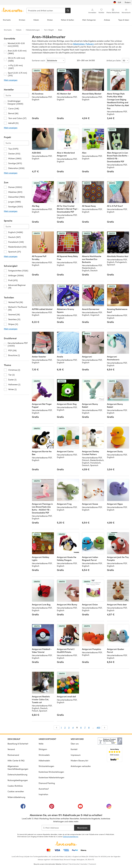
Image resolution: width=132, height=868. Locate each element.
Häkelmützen (79, 44)
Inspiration (43, 794)
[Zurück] (57, 728)
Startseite (7, 20)
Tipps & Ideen (124, 20)
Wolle (41, 744)
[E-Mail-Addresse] (58, 828)
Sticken (50, 20)
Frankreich (92, 864)
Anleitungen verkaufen (81, 766)
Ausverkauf (44, 789)
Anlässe (107, 20)
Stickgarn (43, 749)
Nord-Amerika (74, 864)
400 (98, 727)
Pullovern (90, 44)
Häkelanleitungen (33, 30)
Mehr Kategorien (89, 20)
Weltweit (65, 864)
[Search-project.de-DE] (16, 143)
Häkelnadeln (44, 761)
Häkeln (36, 20)
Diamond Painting (47, 783)
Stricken (22, 20)
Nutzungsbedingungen (18, 780)
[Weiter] (105, 728)
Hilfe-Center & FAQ (16, 761)
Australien (84, 864)
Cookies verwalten (16, 791)
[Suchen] (68, 10)
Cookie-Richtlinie (15, 786)
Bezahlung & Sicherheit (18, 744)
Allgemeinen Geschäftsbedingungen (18, 767)
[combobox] (46, 10)
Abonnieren (82, 828)
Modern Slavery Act (79, 761)
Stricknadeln (44, 755)
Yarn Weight (49, 30)
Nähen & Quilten (68, 20)
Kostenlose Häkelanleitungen (51, 777)
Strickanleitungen (46, 766)
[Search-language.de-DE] (16, 227)
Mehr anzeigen (11, 80)
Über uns (75, 744)
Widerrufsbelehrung (16, 797)
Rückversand (13, 755)
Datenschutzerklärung (17, 774)
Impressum (76, 755)
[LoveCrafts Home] (66, 844)
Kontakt (74, 749)
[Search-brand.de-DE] (16, 95)
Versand (11, 749)
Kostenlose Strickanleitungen (51, 772)
